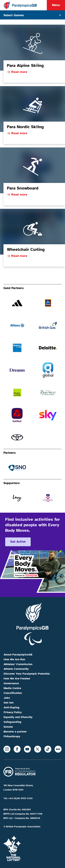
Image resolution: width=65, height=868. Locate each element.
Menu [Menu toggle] (56, 5)
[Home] (20, 5)
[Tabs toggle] (32, 15)
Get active (18, 542)
